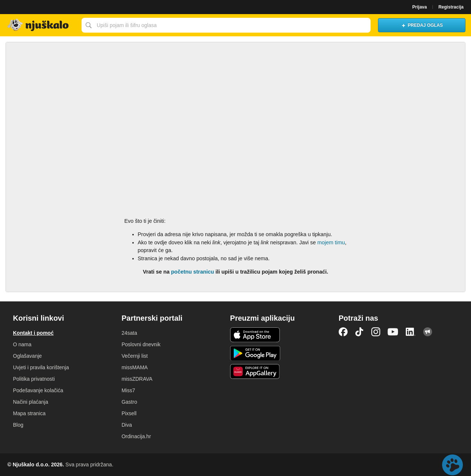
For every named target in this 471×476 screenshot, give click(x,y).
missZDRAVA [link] (137, 379)
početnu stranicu (193, 272)
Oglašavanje (27, 356)
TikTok (359, 332)
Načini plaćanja (31, 402)
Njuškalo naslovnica (39, 25)
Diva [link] (127, 425)
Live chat (452, 465)
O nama (22, 344)
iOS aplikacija (255, 335)
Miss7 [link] (128, 390)
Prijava (420, 7)
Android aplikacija (255, 353)
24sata (129, 333)
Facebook (343, 332)
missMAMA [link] (135, 367)
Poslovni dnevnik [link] (141, 344)
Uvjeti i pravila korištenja (41, 367)
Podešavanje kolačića (38, 390)
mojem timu (331, 242)
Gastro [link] (129, 402)
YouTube (393, 332)
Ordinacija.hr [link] (136, 436)
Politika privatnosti (34, 379)
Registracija (451, 7)
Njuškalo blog (428, 332)
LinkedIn (411, 332)
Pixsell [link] (129, 413)
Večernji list (135, 356)
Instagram (376, 332)
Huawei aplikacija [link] (255, 371)
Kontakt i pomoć (33, 333)
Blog (18, 425)
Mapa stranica (29, 413)
